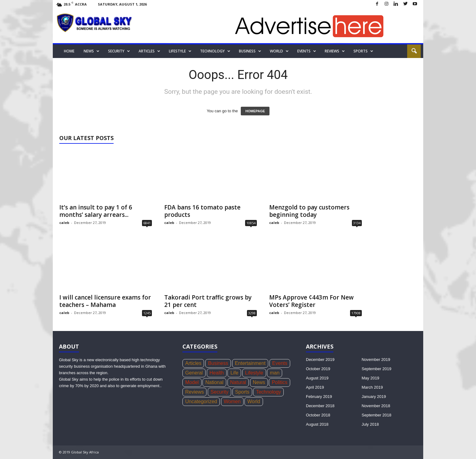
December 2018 (320, 406)
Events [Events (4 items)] (280, 363)
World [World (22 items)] (254, 401)
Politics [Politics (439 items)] (280, 382)
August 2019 (317, 378)
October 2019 (318, 369)
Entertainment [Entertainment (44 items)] (250, 363)
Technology (215, 51)
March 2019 (372, 387)
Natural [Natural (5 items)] (238, 382)
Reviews (335, 51)
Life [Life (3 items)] (234, 373)
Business (250, 51)
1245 (147, 313)
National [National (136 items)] (214, 382)
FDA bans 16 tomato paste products (202, 211)
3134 (357, 223)
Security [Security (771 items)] (219, 392)
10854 (251, 223)
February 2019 (319, 397)
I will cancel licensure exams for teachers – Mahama (105, 301)
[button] (414, 51)
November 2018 (376, 406)
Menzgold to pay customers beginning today (309, 211)
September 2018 (377, 415)
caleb (64, 223)
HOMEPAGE (255, 111)
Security (119, 51)
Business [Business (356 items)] (218, 363)
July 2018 (370, 424)
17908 (356, 313)
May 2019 (371, 378)
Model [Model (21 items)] (192, 382)
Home (69, 51)
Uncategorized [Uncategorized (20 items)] (201, 401)
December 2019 (320, 360)
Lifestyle (180, 51)
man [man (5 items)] (275, 373)
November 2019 (376, 360)
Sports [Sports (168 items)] (242, 392)
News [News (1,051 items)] (259, 382)
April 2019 (315, 387)
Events (307, 51)
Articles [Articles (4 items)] (193, 363)
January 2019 (374, 397)
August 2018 (317, 424)
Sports (363, 51)
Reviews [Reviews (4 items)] (194, 392)
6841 (147, 223)
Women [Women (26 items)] (232, 401)
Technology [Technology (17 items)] (268, 392)
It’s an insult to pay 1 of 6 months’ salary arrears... (96, 211)
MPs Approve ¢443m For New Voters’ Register (311, 301)
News (92, 51)
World (279, 51)
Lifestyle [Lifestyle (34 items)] (254, 373)
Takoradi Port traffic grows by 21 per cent (208, 301)
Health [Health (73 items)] (217, 373)
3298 (252, 313)
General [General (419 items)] (194, 373)
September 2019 (377, 369)
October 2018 (318, 415)
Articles (149, 51)
